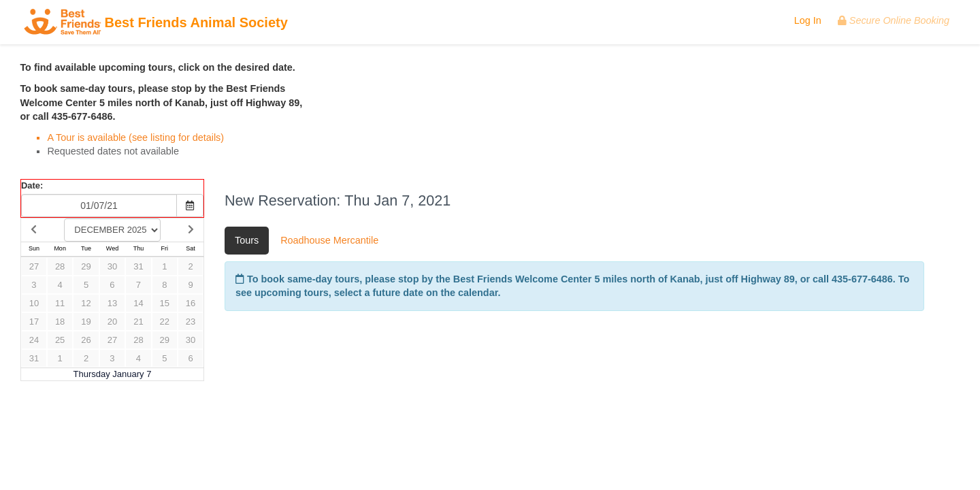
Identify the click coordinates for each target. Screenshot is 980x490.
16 (191, 303)
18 (60, 322)
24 (34, 340)
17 (34, 322)
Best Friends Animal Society (156, 23)
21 (138, 322)
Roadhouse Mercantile (329, 240)
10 (34, 303)
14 (138, 303)
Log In (808, 20)
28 (60, 266)
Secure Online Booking (894, 20)
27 (34, 266)
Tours (247, 240)
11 (60, 303)
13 (112, 303)
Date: (32, 185)
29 (86, 266)
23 (191, 322)
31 (138, 266)
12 (86, 303)
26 (86, 340)
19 (86, 322)
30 (112, 266)
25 (60, 340)
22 (165, 322)
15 (165, 303)
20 (112, 322)
